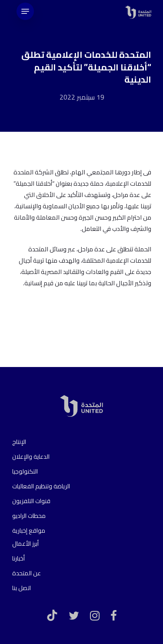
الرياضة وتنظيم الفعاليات (41, 486)
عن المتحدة (27, 573)
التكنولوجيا (25, 471)
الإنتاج (19, 442)
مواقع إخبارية (29, 531)
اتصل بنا (22, 588)
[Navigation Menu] (25, 11)
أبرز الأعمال (25, 544)
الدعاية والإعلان (31, 457)
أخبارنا (18, 558)
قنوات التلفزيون (31, 501)
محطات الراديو (29, 516)
